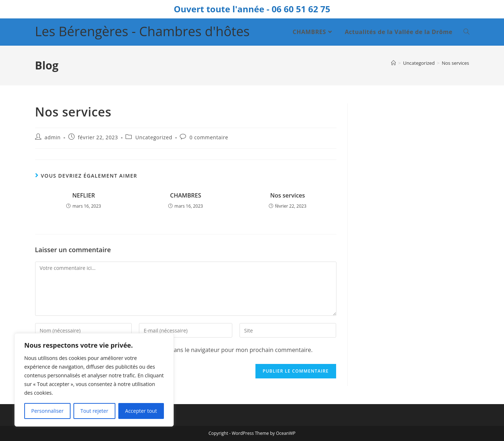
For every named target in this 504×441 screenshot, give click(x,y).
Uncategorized (154, 137)
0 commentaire (209, 137)
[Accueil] (393, 63)
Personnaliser (47, 411)
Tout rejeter (94, 411)
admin (52, 137)
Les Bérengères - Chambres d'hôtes (143, 31)
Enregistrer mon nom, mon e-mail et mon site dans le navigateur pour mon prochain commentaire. (179, 350)
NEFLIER (84, 195)
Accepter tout (141, 411)
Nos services (456, 63)
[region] (94, 380)
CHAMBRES (186, 195)
